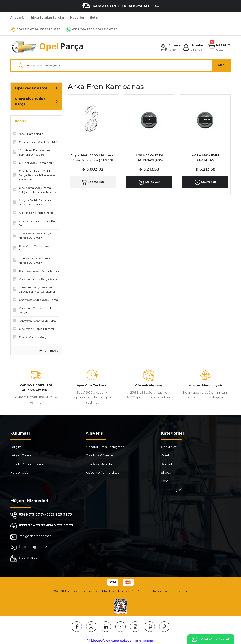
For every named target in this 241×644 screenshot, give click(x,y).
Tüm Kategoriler (173, 490)
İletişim (16, 447)
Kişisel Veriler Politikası (103, 472)
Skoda (166, 472)
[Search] (120, 66)
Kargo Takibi (20, 472)
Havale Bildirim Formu (27, 464)
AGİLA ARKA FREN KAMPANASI (205, 158)
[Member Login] (194, 47)
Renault (167, 464)
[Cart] (219, 47)
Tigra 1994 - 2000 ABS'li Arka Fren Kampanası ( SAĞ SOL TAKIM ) (93, 158)
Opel (165, 455)
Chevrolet (169, 447)
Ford (165, 481)
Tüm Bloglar (50, 351)
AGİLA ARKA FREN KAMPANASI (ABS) (149, 158)
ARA (221, 65)
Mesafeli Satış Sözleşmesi (105, 447)
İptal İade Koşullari (100, 464)
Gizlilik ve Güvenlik (100, 455)
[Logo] (47, 47)
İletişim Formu (21, 455)
